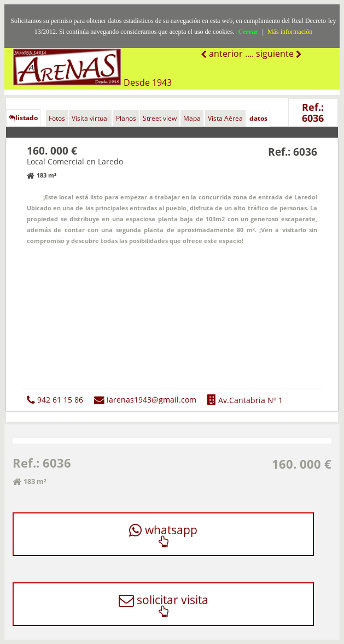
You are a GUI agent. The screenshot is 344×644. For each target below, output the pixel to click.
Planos (126, 118)
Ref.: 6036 (313, 113)
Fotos (57, 118)
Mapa (192, 118)
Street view (160, 118)
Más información (290, 32)
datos (258, 118)
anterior (225, 54)
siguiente (276, 54)
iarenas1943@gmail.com (145, 400)
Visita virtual (90, 118)
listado (23, 118)
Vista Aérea (225, 118)
